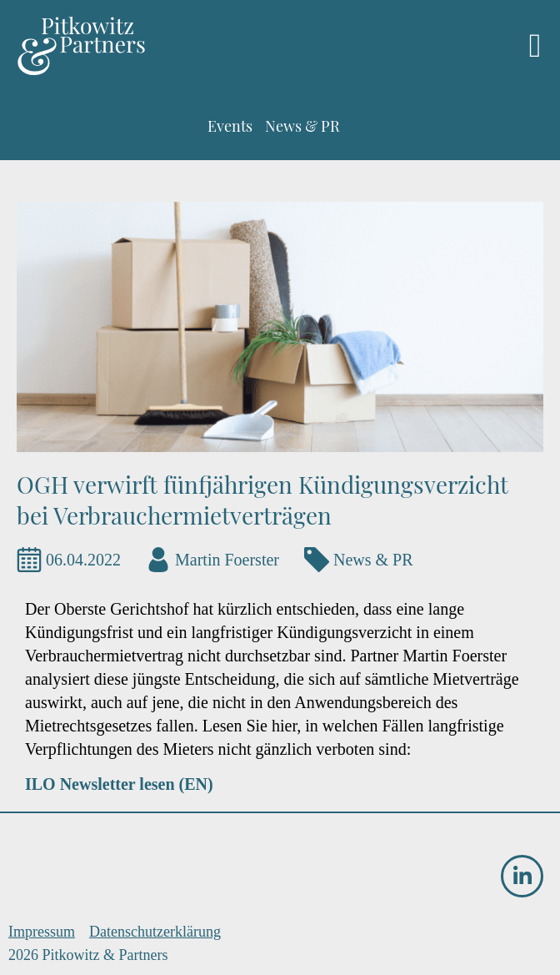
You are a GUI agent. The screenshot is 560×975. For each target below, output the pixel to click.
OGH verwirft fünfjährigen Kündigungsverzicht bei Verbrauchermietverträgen (262, 500)
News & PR (373, 560)
